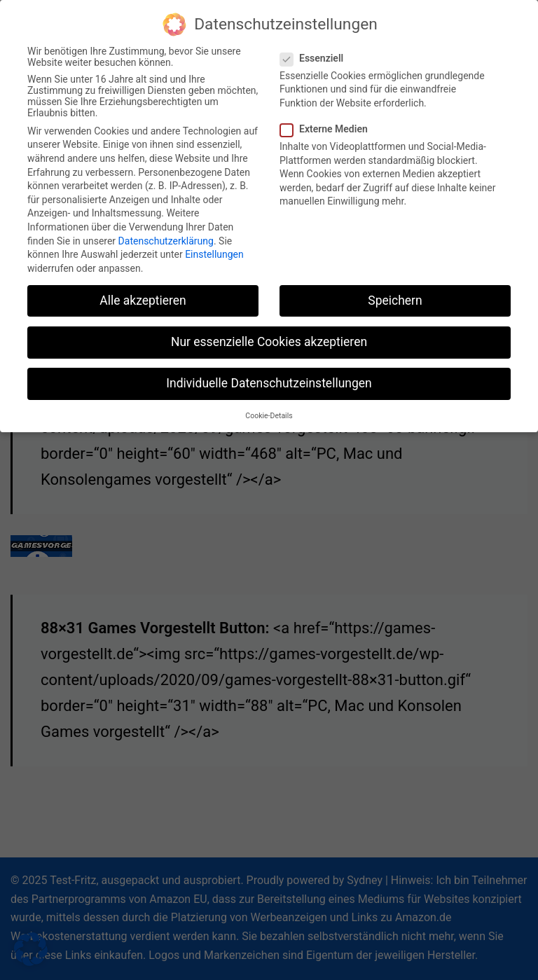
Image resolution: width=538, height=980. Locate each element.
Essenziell (316, 53)
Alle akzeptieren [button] (143, 295)
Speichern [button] (395, 295)
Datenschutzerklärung (166, 235)
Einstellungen (214, 249)
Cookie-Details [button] (269, 410)
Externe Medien (328, 123)
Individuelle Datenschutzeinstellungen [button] (269, 378)
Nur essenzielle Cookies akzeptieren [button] (269, 336)
